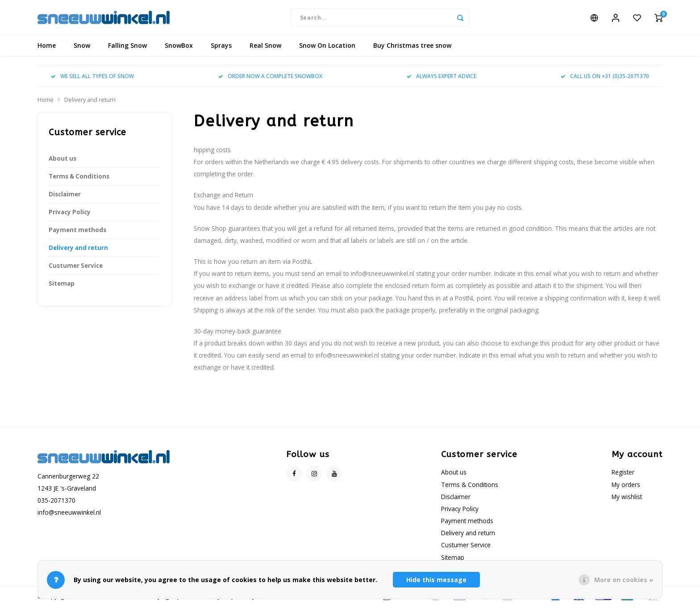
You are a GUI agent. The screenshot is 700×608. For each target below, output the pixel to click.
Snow (82, 47)
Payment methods (77, 231)
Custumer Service (76, 267)
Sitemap (62, 285)
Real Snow (265, 47)
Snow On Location (327, 47)
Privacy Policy (70, 213)
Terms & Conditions (79, 178)
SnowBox (179, 47)
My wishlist (627, 498)
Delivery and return (90, 101)
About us (62, 160)
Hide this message (436, 580)
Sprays (221, 47)
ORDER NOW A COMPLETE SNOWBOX (270, 77)
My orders (626, 485)
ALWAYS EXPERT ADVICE (442, 77)
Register (623, 473)
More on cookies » (624, 580)
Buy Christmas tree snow (412, 47)
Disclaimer (65, 196)
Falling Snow (127, 47)
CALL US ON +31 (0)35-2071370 (605, 77)
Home (47, 47)
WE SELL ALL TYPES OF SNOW (92, 77)
